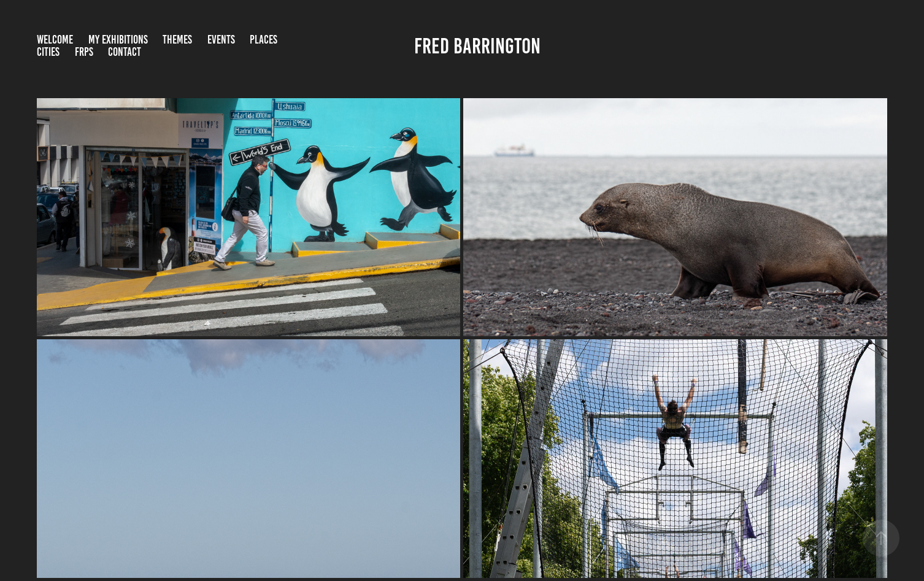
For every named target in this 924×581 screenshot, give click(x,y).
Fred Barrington (477, 46)
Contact (125, 52)
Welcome (55, 40)
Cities (48, 52)
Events (221, 40)
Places (264, 40)
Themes (177, 40)
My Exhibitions (118, 40)
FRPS (84, 52)
